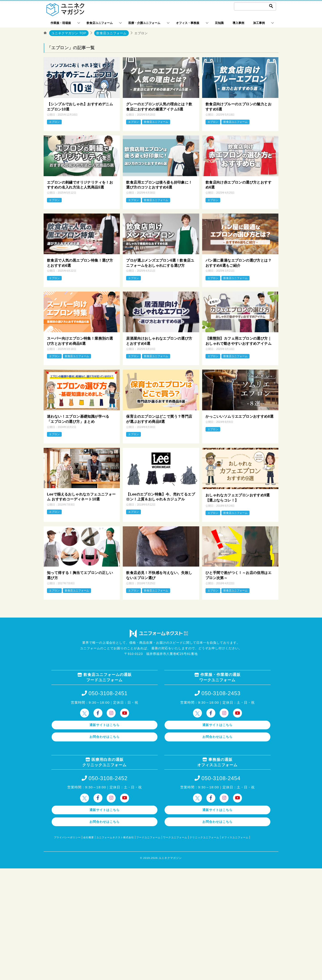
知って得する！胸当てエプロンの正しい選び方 (80, 574)
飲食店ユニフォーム (100, 23)
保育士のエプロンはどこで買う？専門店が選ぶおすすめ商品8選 (159, 418)
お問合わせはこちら (105, 736)
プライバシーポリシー (67, 836)
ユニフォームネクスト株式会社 (115, 836)
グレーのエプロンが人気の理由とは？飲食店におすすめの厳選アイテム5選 (159, 107)
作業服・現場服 (61, 23)
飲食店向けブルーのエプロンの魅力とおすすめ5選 (238, 107)
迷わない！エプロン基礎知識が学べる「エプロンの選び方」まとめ (78, 418)
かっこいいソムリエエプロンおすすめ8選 (240, 416)
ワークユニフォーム (175, 836)
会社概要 (89, 836)
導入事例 (238, 23)
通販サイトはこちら (105, 724)
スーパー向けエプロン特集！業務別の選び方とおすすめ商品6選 (80, 340)
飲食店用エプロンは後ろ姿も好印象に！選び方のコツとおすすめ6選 (159, 185)
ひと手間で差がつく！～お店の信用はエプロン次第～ (238, 574)
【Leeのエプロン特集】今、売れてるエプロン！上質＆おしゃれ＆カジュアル (161, 496)
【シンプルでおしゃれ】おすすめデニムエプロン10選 (80, 107)
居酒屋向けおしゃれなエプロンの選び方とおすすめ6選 (159, 340)
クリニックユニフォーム (204, 836)
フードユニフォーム (148, 836)
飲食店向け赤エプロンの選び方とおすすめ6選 (238, 185)
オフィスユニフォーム (235, 836)
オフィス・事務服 (188, 23)
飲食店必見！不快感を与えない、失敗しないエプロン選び (159, 574)
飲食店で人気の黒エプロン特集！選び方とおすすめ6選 (80, 263)
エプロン (54, 122)
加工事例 (259, 23)
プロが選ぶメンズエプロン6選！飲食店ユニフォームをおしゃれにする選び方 (160, 263)
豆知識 (219, 23)
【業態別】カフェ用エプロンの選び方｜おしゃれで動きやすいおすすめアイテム (238, 340)
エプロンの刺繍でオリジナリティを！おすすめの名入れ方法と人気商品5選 (80, 185)
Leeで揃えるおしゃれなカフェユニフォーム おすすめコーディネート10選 (81, 496)
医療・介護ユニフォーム (144, 23)
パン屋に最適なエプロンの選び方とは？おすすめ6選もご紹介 (238, 263)
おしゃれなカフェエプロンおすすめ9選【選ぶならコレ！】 (238, 497)
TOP (69, 33)
